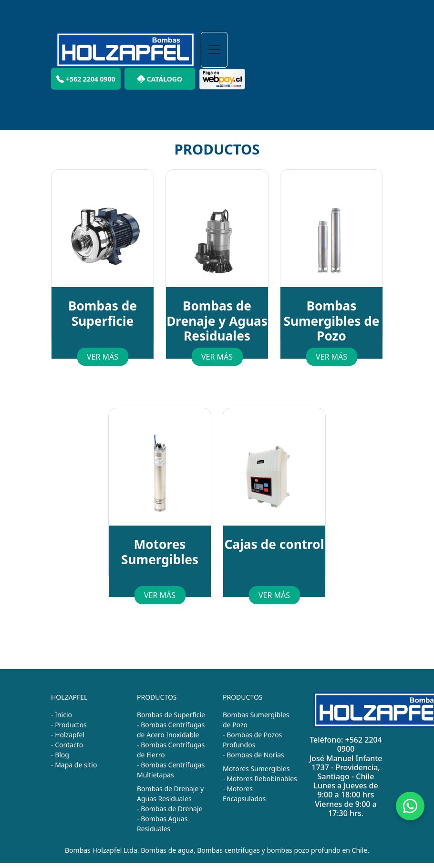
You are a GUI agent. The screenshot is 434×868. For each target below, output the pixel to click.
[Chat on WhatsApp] (410, 806)
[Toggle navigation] (214, 50)
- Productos (69, 725)
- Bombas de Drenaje (170, 809)
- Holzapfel (68, 735)
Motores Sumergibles (256, 769)
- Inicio (62, 715)
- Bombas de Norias (253, 755)
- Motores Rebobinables (260, 779)
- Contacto (67, 745)
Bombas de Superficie (171, 715)
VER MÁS (103, 357)
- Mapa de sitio (74, 765)
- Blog (60, 755)
